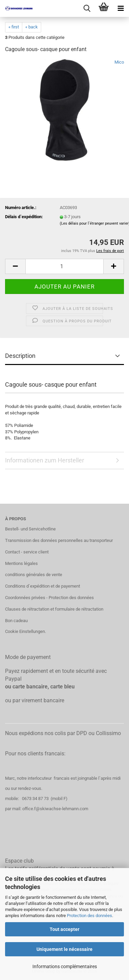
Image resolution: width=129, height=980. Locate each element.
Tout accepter (64, 929)
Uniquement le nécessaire (64, 949)
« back (32, 27)
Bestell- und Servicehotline (30, 529)
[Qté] (64, 266)
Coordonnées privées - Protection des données (49, 598)
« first (14, 27)
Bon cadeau (16, 621)
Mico (119, 62)
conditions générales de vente (34, 575)
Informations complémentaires (65, 966)
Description (20, 356)
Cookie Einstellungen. (25, 631)
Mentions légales (21, 563)
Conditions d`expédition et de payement (43, 586)
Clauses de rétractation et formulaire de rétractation (54, 609)
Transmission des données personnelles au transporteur (59, 540)
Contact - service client (27, 552)
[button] (15, 266)
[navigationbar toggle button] (121, 8)
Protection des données (89, 916)
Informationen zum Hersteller (45, 460)
